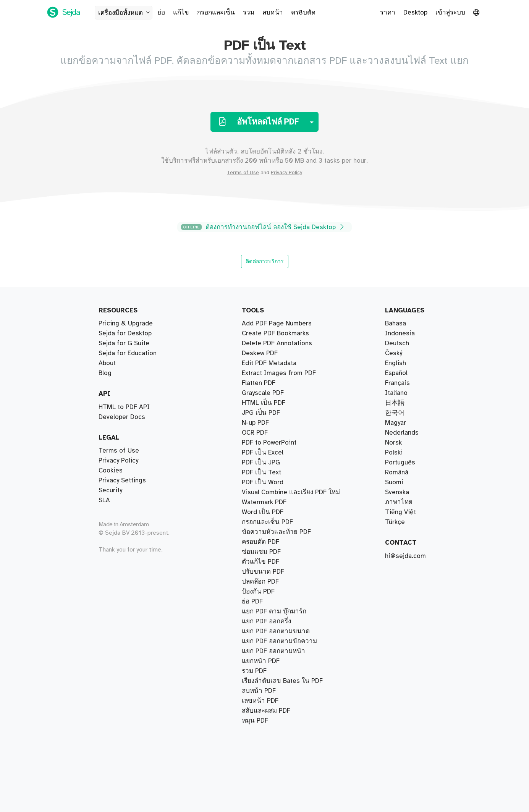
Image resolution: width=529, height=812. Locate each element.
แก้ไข (181, 13)
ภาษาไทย (399, 502)
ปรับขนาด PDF (263, 621)
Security (110, 490)
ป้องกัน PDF (258, 582)
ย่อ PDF (252, 423)
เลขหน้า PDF (260, 512)
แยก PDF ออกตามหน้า (273, 353)
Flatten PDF (259, 671)
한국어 (395, 413)
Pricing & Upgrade (126, 324)
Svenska (397, 492)
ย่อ (161, 13)
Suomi (394, 482)
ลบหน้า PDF (259, 453)
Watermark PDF (264, 542)
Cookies (111, 471)
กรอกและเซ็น (216, 13)
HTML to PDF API (124, 407)
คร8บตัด (303, 13)
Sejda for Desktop (125, 333)
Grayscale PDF (263, 651)
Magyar (396, 423)
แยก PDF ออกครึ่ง (266, 343)
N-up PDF (255, 611)
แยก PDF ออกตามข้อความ (279, 373)
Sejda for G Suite (124, 343)
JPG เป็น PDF (261, 532)
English (396, 363)
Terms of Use (243, 173)
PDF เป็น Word (263, 552)
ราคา (388, 13)
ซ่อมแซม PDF (261, 433)
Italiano (396, 393)
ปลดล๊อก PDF (260, 602)
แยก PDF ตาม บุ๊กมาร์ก (274, 333)
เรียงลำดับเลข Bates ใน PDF (282, 413)
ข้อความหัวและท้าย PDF (276, 502)
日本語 (395, 403)
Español (396, 373)
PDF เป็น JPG (261, 522)
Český (394, 353)
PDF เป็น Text (261, 492)
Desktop (415, 13)
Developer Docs (122, 417)
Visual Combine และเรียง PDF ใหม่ (291, 393)
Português (400, 463)
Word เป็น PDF (263, 562)
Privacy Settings (122, 480)
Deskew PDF (260, 463)
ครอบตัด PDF (260, 443)
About (107, 363)
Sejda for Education (128, 353)
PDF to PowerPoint (269, 691)
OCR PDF (255, 641)
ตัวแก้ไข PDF (260, 472)
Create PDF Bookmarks (275, 701)
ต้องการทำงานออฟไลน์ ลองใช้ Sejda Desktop (263, 227)
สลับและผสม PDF (266, 383)
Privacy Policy (286, 173)
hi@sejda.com (405, 556)
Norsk (393, 443)
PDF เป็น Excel (263, 572)
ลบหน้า (273, 13)
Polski (394, 453)
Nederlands (402, 433)
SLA (104, 500)
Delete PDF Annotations (277, 721)
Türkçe (395, 522)
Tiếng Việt (400, 512)
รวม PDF (254, 403)
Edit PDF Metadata (269, 681)
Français (397, 383)
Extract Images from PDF (279, 661)
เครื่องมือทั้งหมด (125, 13)
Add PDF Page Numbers (277, 711)
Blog (105, 373)
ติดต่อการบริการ (265, 261)
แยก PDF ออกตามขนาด (276, 363)
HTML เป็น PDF (264, 631)
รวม (249, 13)
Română (397, 472)
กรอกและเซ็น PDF (267, 482)
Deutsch (397, 343)
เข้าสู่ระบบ (450, 13)
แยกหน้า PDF (261, 324)
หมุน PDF (255, 592)
